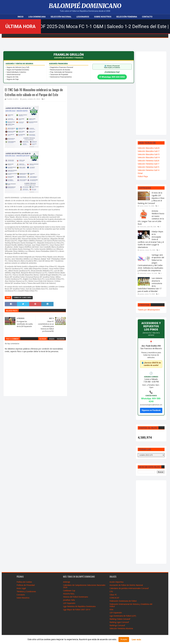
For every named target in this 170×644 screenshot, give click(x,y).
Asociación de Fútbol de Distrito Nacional (126, 585)
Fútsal (140, 173)
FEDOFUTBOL (69, 594)
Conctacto (21, 595)
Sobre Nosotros (103, 17)
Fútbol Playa (143, 176)
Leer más (136, 640)
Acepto (124, 639)
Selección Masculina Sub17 (149, 151)
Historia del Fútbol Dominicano (76, 597)
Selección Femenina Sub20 (148, 161)
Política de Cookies (24, 582)
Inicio (21, 17)
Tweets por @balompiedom (149, 310)
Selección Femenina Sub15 (148, 167)
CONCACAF (114, 598)
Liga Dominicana (37, 17)
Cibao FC (113, 595)
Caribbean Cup (69, 591)
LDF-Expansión (69, 603)
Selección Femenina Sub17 (148, 164)
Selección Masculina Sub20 (149, 148)
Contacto (147, 17)
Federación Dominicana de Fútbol (123, 601)
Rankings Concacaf (117, 625)
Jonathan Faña (69, 600)
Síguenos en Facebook (151, 410)
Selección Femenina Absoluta (121, 628)
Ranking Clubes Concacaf (120, 619)
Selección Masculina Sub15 (149, 154)
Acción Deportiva (116, 582)
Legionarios (83, 17)
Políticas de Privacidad (26, 585)
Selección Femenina (127, 17)
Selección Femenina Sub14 (148, 170)
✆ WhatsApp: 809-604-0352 (112, 77)
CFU (111, 592)
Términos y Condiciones (26, 592)
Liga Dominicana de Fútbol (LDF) (123, 616)
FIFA (111, 610)
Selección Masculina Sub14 (149, 157)
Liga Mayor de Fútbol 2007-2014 (77, 610)
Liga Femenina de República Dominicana (79, 606)
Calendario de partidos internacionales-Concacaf (129, 588)
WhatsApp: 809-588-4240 (151, 400)
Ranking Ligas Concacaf (119, 622)
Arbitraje (67, 582)
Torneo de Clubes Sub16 (22, 298)
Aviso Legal (21, 588)
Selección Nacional (61, 17)
